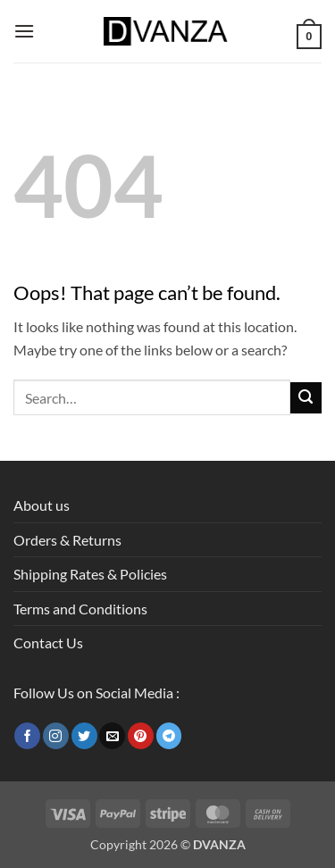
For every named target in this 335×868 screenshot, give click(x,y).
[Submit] (306, 398)
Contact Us (48, 643)
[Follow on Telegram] (169, 736)
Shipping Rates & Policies (90, 574)
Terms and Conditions (80, 609)
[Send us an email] (112, 736)
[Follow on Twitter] (84, 736)
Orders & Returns (67, 540)
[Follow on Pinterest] (141, 736)
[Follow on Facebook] (27, 736)
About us (42, 505)
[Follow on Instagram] (56, 736)
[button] (24, 31)
